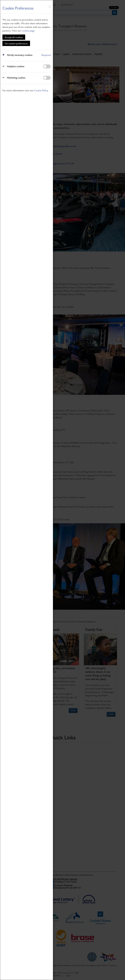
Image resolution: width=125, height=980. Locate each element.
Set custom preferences (16, 43)
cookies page (28, 30)
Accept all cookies (14, 37)
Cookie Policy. (41, 90)
